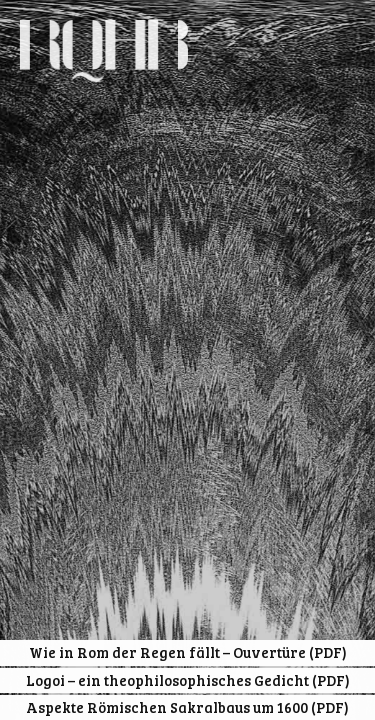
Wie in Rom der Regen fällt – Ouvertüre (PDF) (188, 652)
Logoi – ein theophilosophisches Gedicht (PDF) (188, 680)
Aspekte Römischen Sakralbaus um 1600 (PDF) (187, 707)
